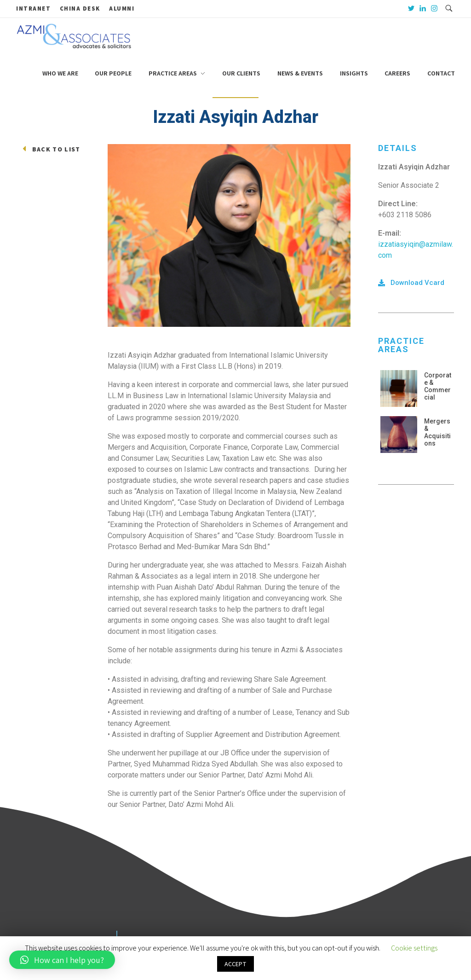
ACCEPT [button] (235, 964)
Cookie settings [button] (414, 948)
